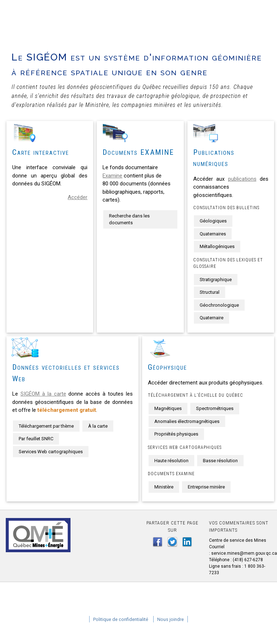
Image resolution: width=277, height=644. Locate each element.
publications (242, 179)
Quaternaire (212, 318)
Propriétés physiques (176, 434)
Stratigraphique (216, 280)
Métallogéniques (217, 246)
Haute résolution (171, 461)
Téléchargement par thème (46, 426)
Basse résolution (220, 461)
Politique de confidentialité (121, 619)
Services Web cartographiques (51, 452)
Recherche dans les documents (129, 219)
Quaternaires (213, 234)
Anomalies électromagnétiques (187, 421)
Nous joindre (171, 619)
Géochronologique (219, 305)
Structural (210, 292)
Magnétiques (168, 408)
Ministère (164, 487)
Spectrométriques (215, 408)
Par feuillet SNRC (36, 439)
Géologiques (213, 221)
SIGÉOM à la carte (43, 394)
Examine (112, 176)
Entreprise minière (206, 487)
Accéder (78, 197)
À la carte (98, 426)
